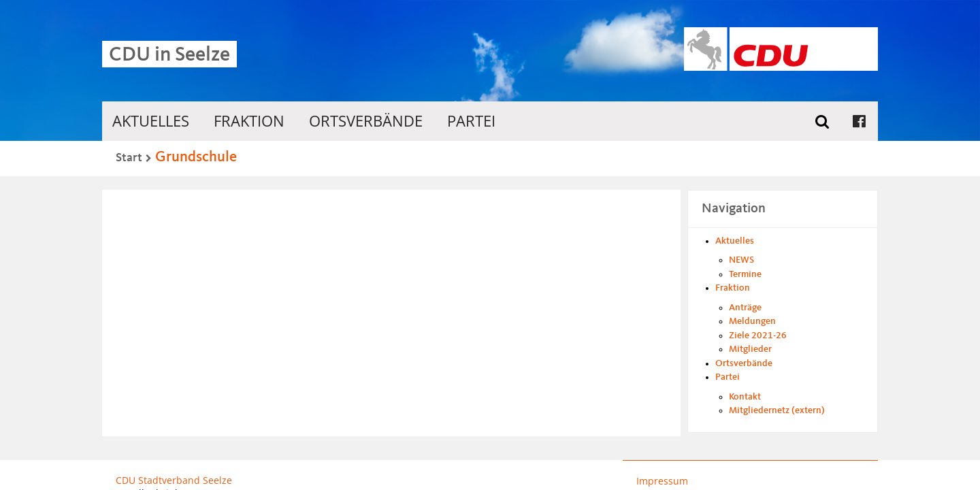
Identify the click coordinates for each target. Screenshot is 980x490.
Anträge (745, 308)
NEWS (741, 260)
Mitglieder (750, 349)
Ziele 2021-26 (758, 336)
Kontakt (745, 397)
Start (129, 158)
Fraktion (249, 121)
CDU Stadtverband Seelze (174, 480)
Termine (745, 274)
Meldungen (752, 321)
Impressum (662, 481)
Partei (471, 121)
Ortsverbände (366, 121)
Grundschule (196, 157)
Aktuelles (151, 121)
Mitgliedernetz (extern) (777, 410)
